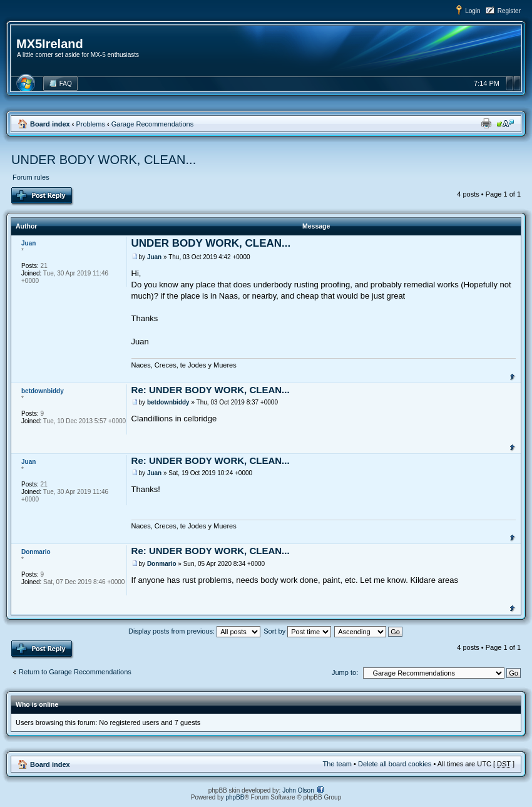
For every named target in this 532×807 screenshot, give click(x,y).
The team (337, 764)
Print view (486, 123)
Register (509, 11)
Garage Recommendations (152, 124)
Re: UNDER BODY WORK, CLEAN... (211, 390)
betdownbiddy (168, 402)
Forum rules (31, 177)
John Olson (298, 790)
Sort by (297, 631)
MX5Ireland (50, 44)
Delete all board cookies (395, 764)
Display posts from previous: (194, 631)
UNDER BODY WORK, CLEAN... (104, 160)
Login (473, 11)
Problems (90, 124)
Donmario (162, 564)
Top (512, 376)
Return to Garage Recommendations (75, 672)
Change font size (505, 123)
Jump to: (345, 672)
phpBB (235, 797)
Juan (154, 257)
